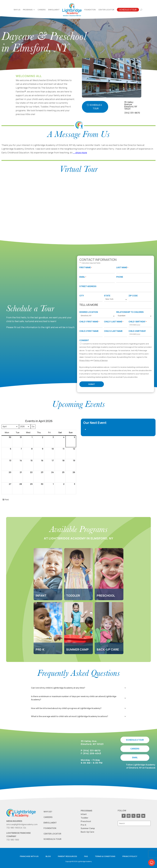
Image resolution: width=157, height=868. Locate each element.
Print (5, 500)
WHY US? (48, 812)
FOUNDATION (50, 828)
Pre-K (83, 825)
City (82, 296)
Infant (84, 814)
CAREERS (135, 749)
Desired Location (89, 312)
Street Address (88, 286)
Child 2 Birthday (137, 331)
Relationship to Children (130, 312)
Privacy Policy (85, 360)
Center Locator (106, 10)
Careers (42, 10)
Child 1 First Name (89, 322)
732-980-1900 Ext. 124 (16, 828)
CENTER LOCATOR (52, 834)
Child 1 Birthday (138, 322)
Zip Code (133, 296)
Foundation (90, 10)
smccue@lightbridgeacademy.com (22, 824)
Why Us (17, 10)
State (107, 296)
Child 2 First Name (89, 331)
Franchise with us (29, 856)
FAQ (86, 856)
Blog (48, 856)
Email (83, 277)
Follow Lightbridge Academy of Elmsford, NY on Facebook (141, 766)
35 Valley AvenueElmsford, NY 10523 (131, 105)
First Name (86, 268)
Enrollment (54, 10)
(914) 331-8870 (132, 113)
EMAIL (135, 757)
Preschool (86, 821)
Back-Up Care (87, 832)
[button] (152, 863)
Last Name (122, 268)
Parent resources (67, 856)
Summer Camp (88, 828)
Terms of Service (101, 360)
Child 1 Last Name (114, 322)
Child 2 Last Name (113, 331)
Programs (28, 10)
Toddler (85, 818)
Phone (120, 277)
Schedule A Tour (128, 10)
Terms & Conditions (105, 856)
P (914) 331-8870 (91, 751)
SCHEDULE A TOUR (135, 740)
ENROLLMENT (50, 823)
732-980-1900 (13, 840)
